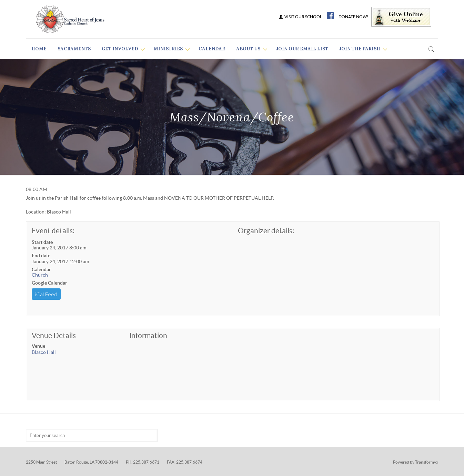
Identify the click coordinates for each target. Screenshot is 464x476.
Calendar (41, 269)
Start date (42, 242)
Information (148, 335)
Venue (38, 346)
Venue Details (54, 335)
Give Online (401, 17)
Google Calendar (49, 283)
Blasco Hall (44, 352)
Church (40, 275)
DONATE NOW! (353, 17)
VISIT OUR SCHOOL (300, 17)
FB (330, 16)
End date (41, 256)
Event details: (53, 231)
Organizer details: (266, 231)
